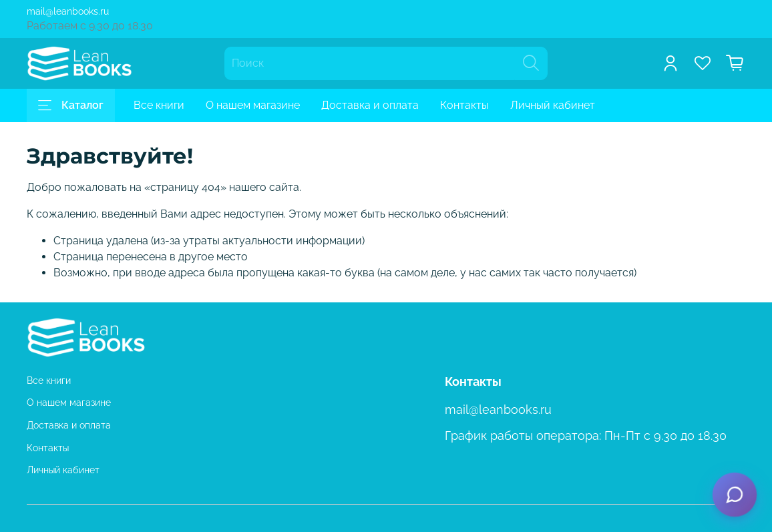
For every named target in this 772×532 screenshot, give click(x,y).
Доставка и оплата (370, 105)
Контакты (464, 105)
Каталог (71, 105)
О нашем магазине (253, 105)
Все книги (159, 105)
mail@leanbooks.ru (68, 11)
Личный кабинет (553, 105)
